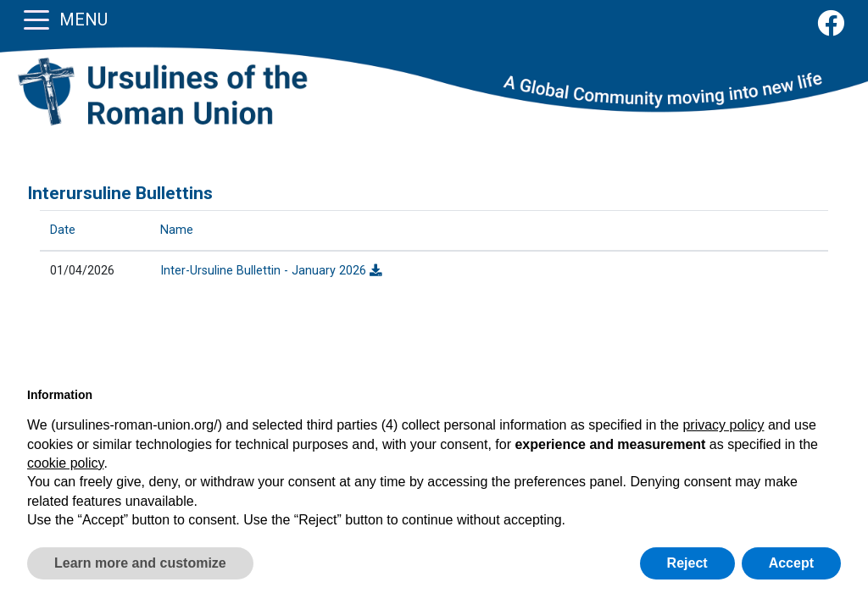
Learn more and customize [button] (140, 563)
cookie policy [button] (65, 463)
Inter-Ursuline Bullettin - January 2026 (271, 271)
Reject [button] (687, 563)
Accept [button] (791, 563)
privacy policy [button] (723, 425)
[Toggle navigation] (36, 19)
